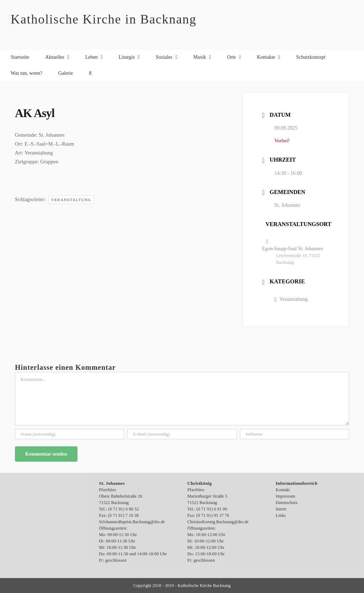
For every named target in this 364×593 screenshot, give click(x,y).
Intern (281, 509)
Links (281, 515)
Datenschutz (287, 503)
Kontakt (283, 490)
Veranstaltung (71, 200)
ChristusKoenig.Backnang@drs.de (218, 522)
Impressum (286, 496)
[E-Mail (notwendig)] (182, 434)
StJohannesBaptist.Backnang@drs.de (132, 522)
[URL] (295, 434)
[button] (90, 73)
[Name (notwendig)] (69, 434)
